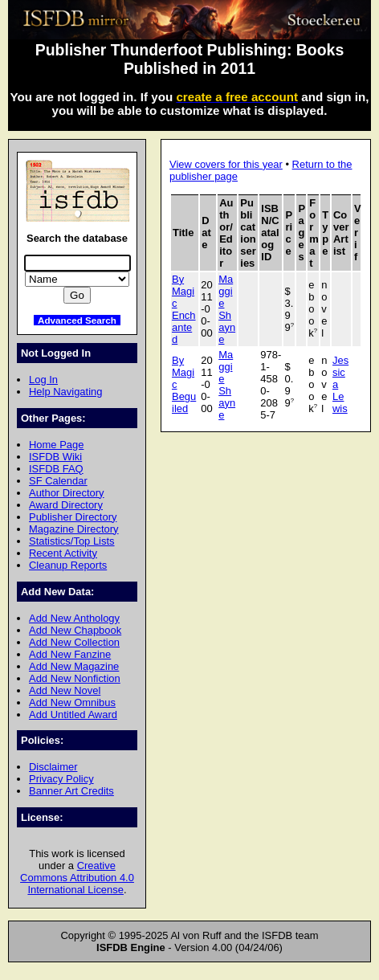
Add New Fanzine (70, 654)
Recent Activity (63, 553)
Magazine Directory (74, 529)
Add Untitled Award (73, 715)
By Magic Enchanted (184, 309)
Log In (43, 380)
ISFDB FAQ (56, 469)
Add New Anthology (74, 618)
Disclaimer (53, 767)
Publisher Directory (73, 517)
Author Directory (67, 493)
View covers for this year (226, 164)
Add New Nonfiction (75, 678)
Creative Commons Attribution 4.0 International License (77, 878)
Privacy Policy (61, 779)
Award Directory (66, 505)
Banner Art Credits (71, 791)
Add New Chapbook (75, 630)
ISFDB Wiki (55, 457)
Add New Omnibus (72, 702)
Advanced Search (77, 320)
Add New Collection (74, 642)
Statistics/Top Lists (72, 541)
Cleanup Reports (68, 565)
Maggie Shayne (227, 309)
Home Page (56, 445)
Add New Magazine (74, 666)
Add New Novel (65, 690)
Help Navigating (65, 392)
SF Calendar (58, 481)
